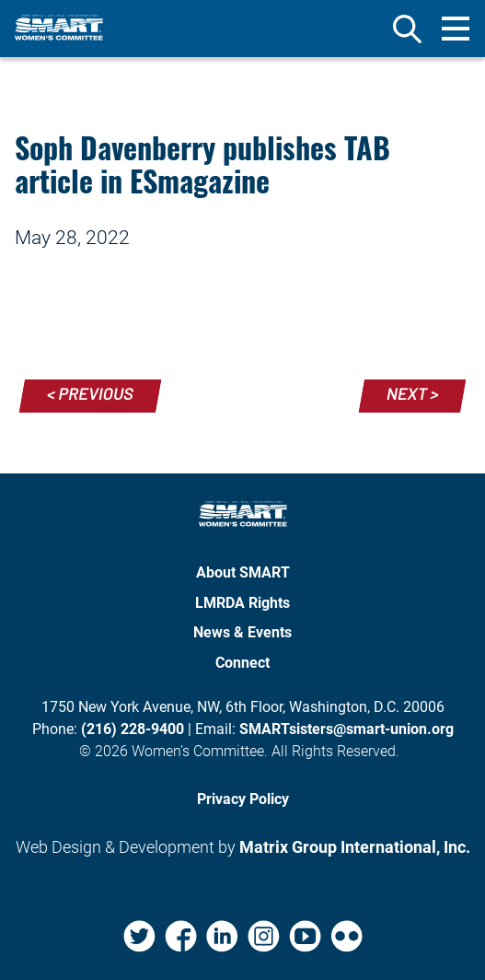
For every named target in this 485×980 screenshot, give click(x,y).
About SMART (243, 572)
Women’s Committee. (200, 751)
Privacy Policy (243, 799)
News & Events (242, 632)
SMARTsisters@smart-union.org (346, 729)
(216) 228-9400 (133, 729)
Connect (242, 663)
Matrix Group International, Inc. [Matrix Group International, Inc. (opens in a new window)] (355, 847)
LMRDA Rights (242, 603)
